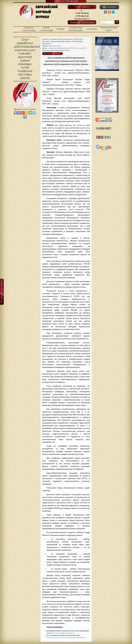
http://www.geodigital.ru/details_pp (62, 633)
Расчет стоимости (82, 7)
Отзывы (60, 29)
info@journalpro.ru (82, 19)
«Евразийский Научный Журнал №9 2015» (67, 48)
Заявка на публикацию (82, 23)
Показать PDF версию (53, 54)
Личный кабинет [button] (109, 7)
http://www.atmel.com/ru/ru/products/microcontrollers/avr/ (66, 638)
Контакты (92, 29)
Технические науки (55, 46)
